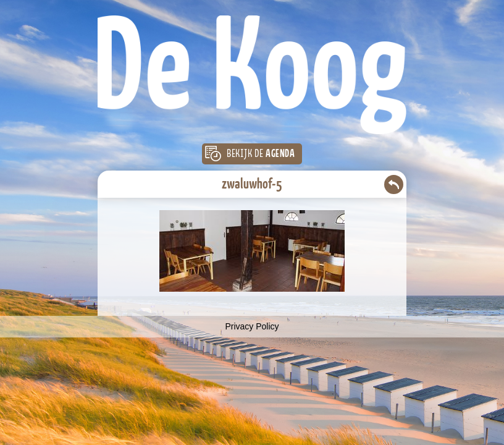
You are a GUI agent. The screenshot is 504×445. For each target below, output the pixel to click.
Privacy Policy (252, 326)
